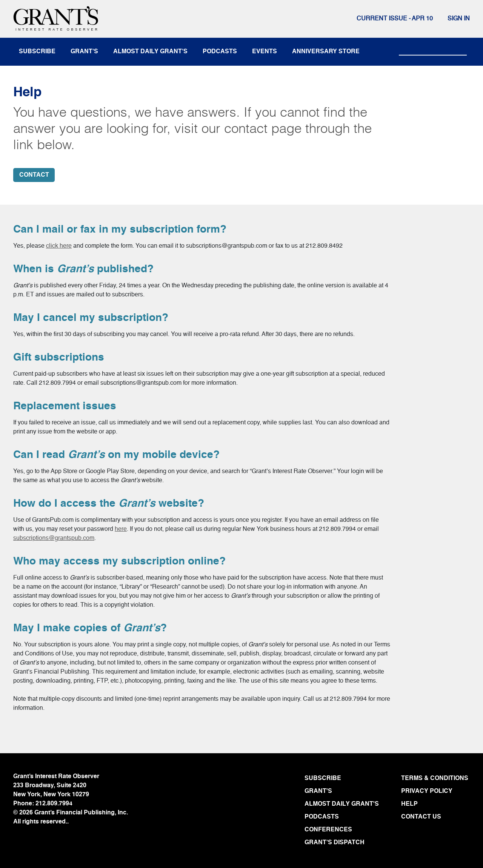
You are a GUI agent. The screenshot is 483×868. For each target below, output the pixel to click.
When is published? (83, 269)
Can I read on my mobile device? (116, 455)
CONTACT (34, 175)
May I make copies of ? (90, 628)
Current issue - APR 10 (395, 19)
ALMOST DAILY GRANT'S (342, 804)
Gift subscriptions (59, 358)
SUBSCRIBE (323, 779)
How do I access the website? (109, 504)
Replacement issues (65, 406)
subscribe (37, 52)
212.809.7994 (54, 804)
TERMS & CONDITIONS (435, 779)
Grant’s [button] (84, 52)
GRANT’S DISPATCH (335, 843)
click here (59, 246)
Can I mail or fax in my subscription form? (120, 230)
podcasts (220, 52)
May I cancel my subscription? (91, 318)
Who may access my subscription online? (119, 561)
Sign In (459, 19)
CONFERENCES (328, 830)
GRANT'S (318, 791)
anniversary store (326, 52)
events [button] (265, 52)
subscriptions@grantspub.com (54, 538)
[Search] (433, 48)
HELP (409, 804)
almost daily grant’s (150, 52)
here (121, 529)
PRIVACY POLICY (427, 791)
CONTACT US (421, 817)
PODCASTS (322, 817)
